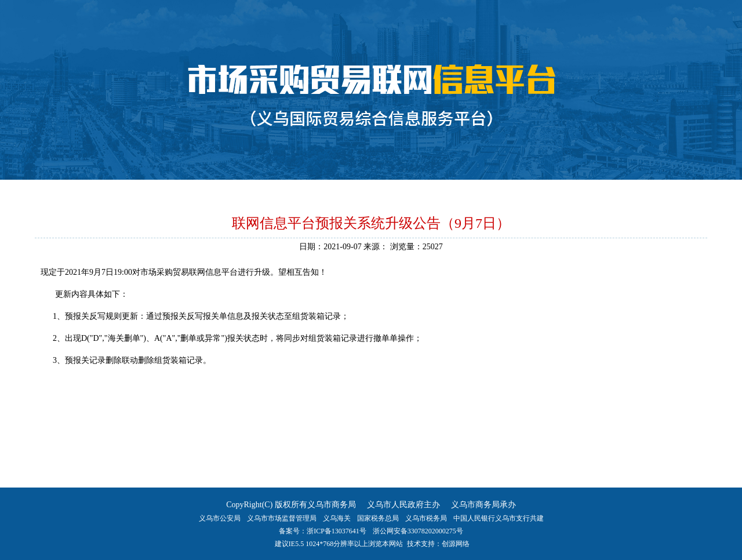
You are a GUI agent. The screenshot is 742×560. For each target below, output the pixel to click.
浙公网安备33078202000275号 (418, 531)
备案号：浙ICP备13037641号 (323, 531)
